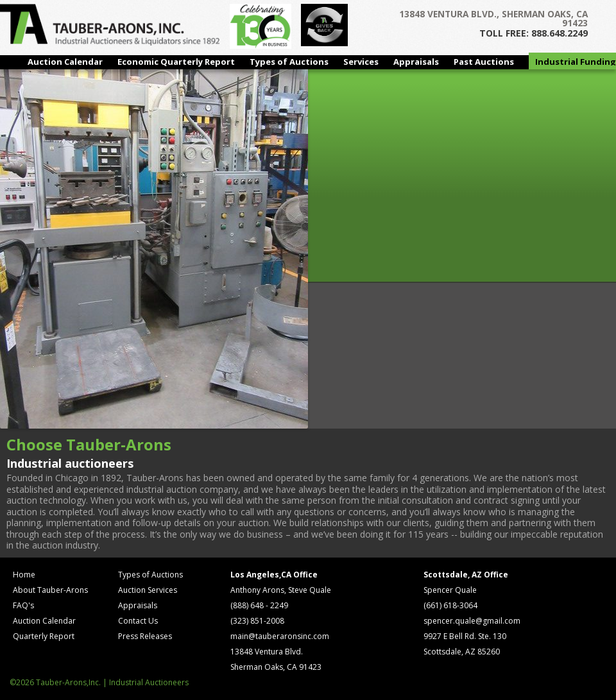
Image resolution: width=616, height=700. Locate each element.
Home (24, 575)
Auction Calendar (65, 62)
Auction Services (148, 590)
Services (361, 62)
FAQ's (23, 605)
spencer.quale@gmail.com (472, 621)
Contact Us (138, 621)
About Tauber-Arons (50, 590)
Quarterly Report (44, 636)
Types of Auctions (289, 62)
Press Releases (145, 636)
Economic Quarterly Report (176, 62)
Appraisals (416, 62)
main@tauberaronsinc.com (280, 636)
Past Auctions (484, 62)
